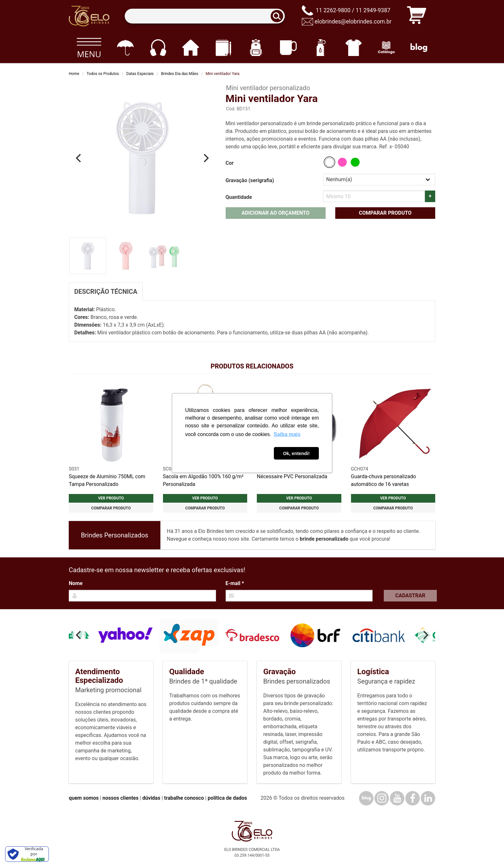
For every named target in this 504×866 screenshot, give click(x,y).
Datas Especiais (140, 74)
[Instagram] (382, 798)
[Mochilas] (256, 48)
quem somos (84, 798)
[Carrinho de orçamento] (417, 16)
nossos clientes (121, 798)
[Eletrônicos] (158, 48)
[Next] (206, 158)
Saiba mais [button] (287, 434)
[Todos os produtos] (89, 48)
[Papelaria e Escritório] (223, 48)
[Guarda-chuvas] (125, 48)
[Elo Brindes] (89, 16)
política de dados (227, 798)
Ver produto (111, 498)
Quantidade (239, 197)
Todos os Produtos (103, 74)
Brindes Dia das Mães (180, 74)
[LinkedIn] (428, 798)
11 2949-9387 (373, 10)
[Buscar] (279, 16)
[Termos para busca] (205, 16)
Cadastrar (410, 596)
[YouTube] (397, 798)
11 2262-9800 (333, 10)
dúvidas (151, 798)
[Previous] (79, 158)
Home (74, 74)
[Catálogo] (386, 48)
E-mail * (235, 583)
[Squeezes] (321, 48)
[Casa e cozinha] (190, 48)
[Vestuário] (354, 48)
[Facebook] (413, 798)
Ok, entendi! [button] (296, 453)
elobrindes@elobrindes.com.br (353, 22)
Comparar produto (385, 213)
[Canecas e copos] (288, 48)
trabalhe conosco (184, 798)
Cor (230, 163)
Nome (76, 583)
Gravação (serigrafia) (250, 180)
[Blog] (419, 48)
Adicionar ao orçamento (275, 213)
